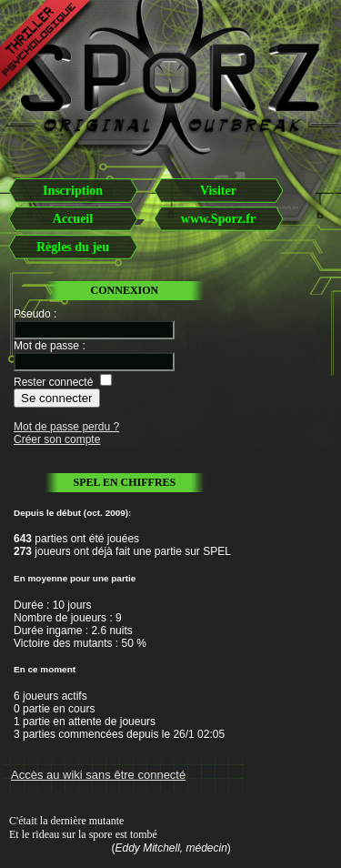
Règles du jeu (73, 247)
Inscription (73, 191)
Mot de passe (46, 346)
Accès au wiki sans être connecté (98, 775)
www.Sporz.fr (218, 219)
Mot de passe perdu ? (66, 427)
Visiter (218, 191)
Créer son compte (57, 439)
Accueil (73, 219)
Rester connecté (53, 382)
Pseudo (32, 314)
